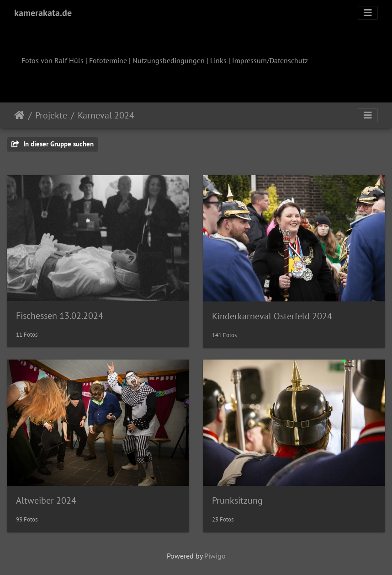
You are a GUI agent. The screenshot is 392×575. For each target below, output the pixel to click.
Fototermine (108, 60)
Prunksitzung (237, 500)
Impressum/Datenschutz (270, 60)
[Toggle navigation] (368, 13)
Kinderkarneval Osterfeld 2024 (272, 316)
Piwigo (215, 556)
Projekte (51, 115)
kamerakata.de (43, 13)
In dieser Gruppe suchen (53, 144)
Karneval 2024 (106, 115)
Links (218, 60)
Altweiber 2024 (46, 500)
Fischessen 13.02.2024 (60, 316)
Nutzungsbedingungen (169, 60)
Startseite (19, 115)
